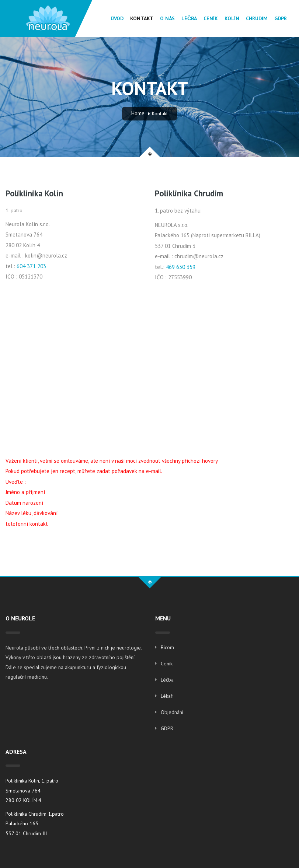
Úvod (117, 18)
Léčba (189, 18)
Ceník (211, 18)
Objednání (172, 712)
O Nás (167, 18)
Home (138, 113)
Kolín (232, 18)
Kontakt (142, 18)
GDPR (281, 18)
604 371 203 (31, 266)
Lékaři (167, 696)
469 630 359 (181, 267)
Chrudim (257, 18)
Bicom (167, 647)
